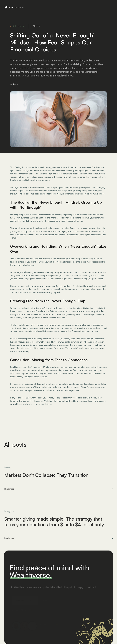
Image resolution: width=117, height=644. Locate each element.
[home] (14, 7)
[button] (110, 7)
